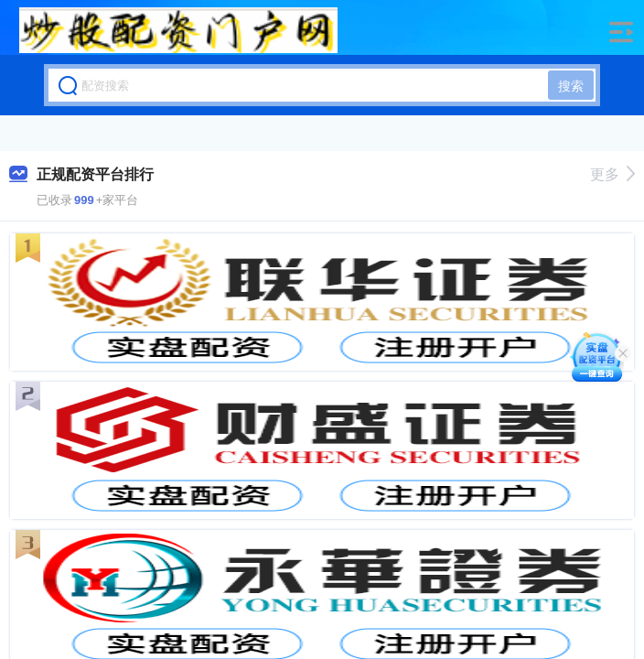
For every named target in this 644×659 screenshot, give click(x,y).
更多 (612, 174)
